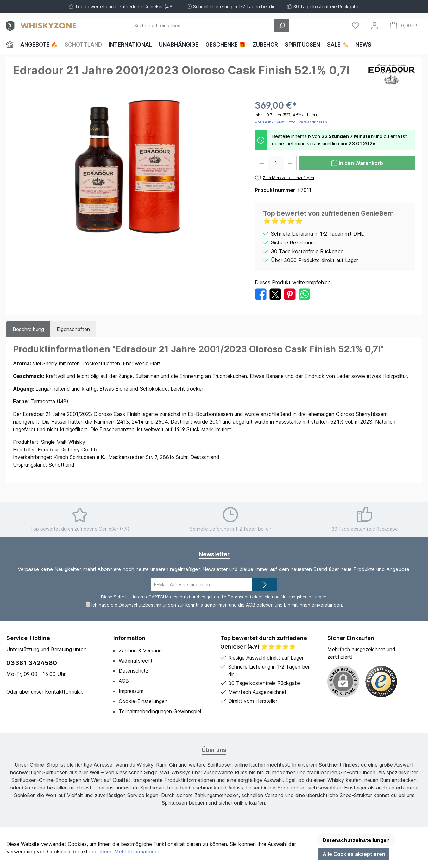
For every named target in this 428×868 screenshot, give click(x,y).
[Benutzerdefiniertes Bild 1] (381, 682)
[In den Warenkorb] (357, 163)
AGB (251, 605)
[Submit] (265, 585)
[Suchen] (282, 25)
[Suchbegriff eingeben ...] (203, 25)
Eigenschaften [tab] (73, 329)
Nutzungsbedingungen (304, 597)
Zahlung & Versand (140, 651)
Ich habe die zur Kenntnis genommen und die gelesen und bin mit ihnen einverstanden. (217, 605)
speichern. (101, 852)
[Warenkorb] (404, 25)
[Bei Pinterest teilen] (290, 294)
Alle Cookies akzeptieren (354, 854)
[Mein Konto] (374, 25)
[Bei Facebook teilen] (261, 294)
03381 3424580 (32, 663)
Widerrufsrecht (136, 661)
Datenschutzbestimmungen (147, 605)
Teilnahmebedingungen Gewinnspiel (160, 711)
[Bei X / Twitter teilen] (275, 294)
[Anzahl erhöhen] (290, 163)
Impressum (131, 691)
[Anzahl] (276, 163)
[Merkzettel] (356, 25)
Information (129, 638)
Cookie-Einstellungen (143, 701)
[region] (128, 167)
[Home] (12, 45)
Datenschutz (134, 671)
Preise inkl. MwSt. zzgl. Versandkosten (291, 122)
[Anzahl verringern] (261, 163)
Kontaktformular (63, 692)
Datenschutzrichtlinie (249, 597)
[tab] (28, 329)
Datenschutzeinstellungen (356, 840)
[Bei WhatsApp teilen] (304, 294)
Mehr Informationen (137, 852)
